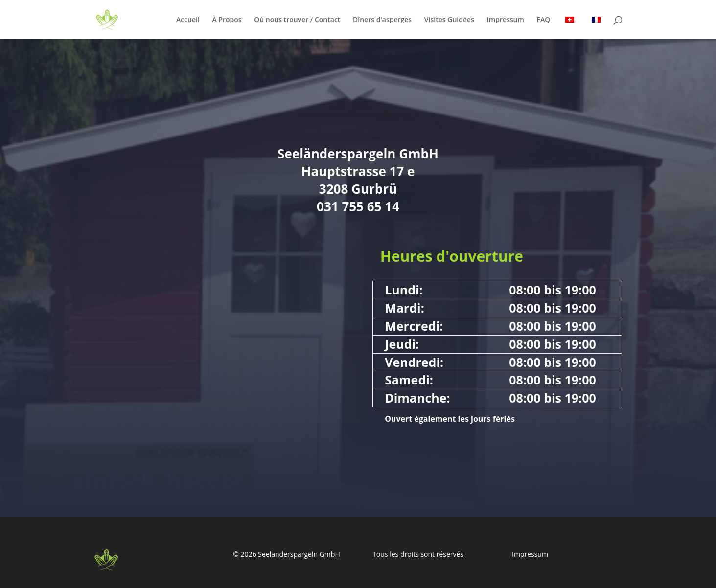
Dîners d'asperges (382, 20)
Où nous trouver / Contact (297, 20)
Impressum (506, 20)
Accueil (188, 20)
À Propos (227, 20)
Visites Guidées (449, 20)
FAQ (543, 20)
